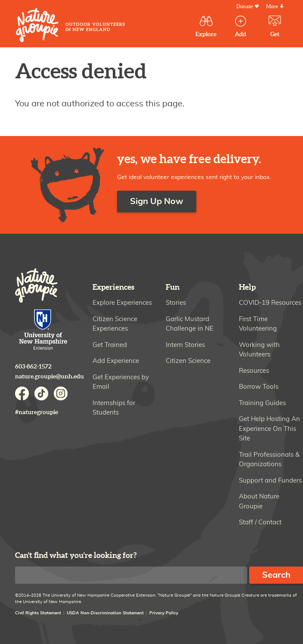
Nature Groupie (70, 25)
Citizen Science (188, 361)
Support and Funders (270, 481)
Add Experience (116, 361)
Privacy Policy (164, 613)
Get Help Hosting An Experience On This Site (269, 429)
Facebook (22, 393)
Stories (176, 303)
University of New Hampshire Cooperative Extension (43, 330)
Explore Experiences (122, 303)
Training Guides (262, 403)
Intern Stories (185, 345)
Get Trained (110, 345)
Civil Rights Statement (38, 613)
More (272, 7)
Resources (254, 371)
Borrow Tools (259, 387)
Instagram (61, 393)
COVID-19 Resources (270, 303)
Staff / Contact (260, 522)
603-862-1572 (33, 367)
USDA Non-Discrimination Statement (105, 613)
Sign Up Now (157, 201)
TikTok (41, 393)
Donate (245, 7)
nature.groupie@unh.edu (49, 376)
